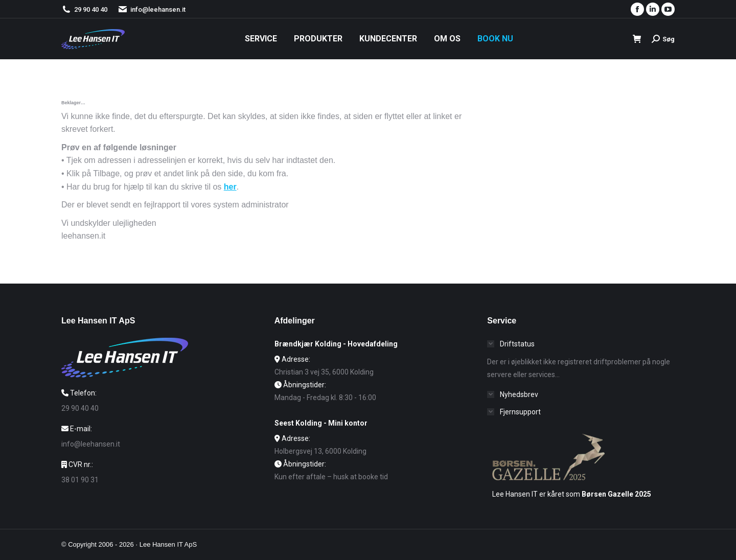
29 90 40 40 (91, 9)
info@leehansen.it (152, 9)
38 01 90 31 (80, 480)
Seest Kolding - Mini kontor (321, 423)
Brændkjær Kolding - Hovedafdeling (336, 344)
